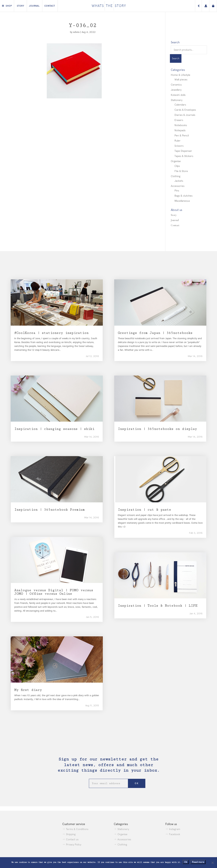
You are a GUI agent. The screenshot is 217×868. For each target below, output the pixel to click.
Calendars (180, 105)
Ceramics (176, 85)
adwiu (76, 32)
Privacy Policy (74, 845)
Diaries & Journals (185, 115)
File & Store (181, 171)
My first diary (28, 690)
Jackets (179, 181)
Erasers (179, 120)
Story (21, 6)
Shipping (71, 834)
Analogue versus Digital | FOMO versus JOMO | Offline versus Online (54, 592)
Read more (198, 862)
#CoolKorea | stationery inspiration (51, 333)
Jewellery (176, 90)
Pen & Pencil (182, 135)
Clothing (176, 176)
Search (176, 58)
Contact (50, 6)
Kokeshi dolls (178, 95)
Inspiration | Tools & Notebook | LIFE (158, 606)
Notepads (180, 130)
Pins (177, 191)
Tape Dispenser (183, 151)
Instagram (175, 829)
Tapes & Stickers (184, 156)
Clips (177, 166)
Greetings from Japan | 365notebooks (155, 333)
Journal (34, 6)
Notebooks (181, 125)
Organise (176, 161)
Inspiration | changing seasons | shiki (54, 429)
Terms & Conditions (77, 829)
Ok (186, 862)
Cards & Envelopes (185, 110)
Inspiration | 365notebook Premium (49, 510)
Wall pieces (181, 79)
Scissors (179, 146)
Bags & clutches (183, 196)
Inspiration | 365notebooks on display (157, 429)
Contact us (72, 839)
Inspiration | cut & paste (145, 510)
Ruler (178, 141)
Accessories (178, 186)
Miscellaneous (182, 201)
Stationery (177, 100)
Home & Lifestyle (181, 75)
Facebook (175, 834)
